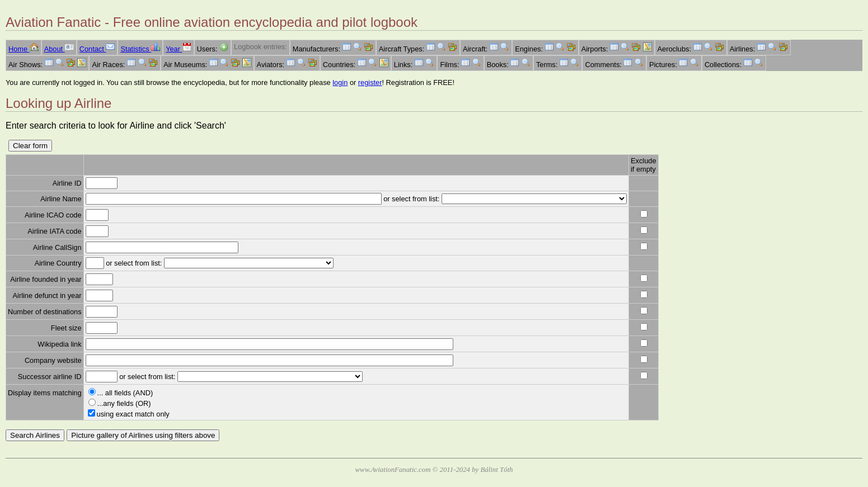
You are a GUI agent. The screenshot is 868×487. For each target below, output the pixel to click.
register (370, 82)
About (59, 49)
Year (178, 49)
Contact (97, 49)
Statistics (140, 49)
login (340, 82)
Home (24, 49)
